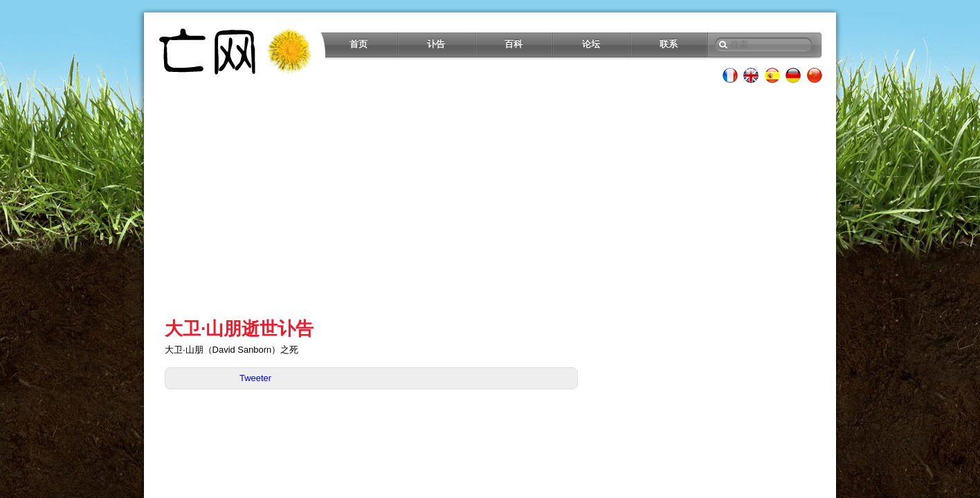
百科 (514, 44)
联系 (669, 44)
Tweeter (255, 378)
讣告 (436, 44)
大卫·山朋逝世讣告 (239, 329)
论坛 (591, 44)
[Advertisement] (490, 201)
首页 (359, 44)
